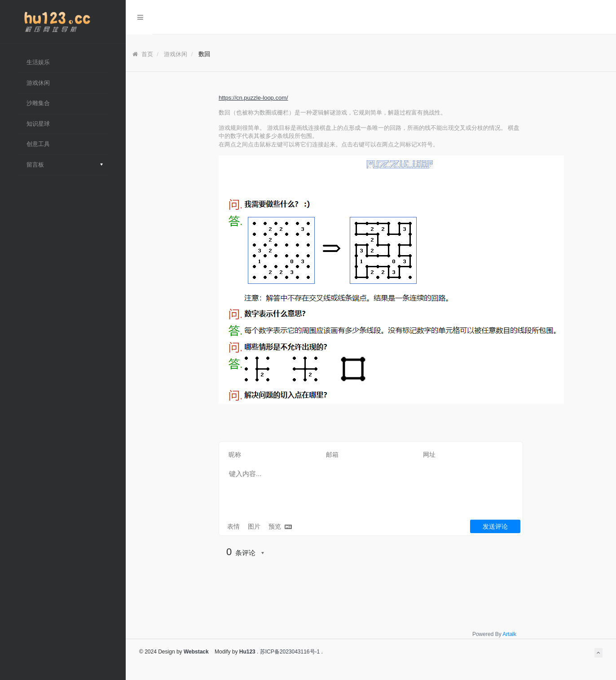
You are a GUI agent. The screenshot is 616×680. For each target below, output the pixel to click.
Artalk (509, 634)
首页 (143, 54)
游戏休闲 (176, 54)
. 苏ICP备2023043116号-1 (288, 652)
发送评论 (495, 526)
